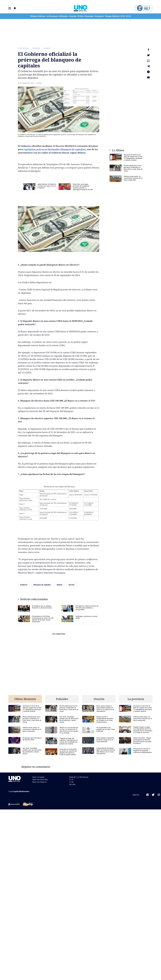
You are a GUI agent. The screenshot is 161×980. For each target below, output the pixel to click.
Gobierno (47, 48)
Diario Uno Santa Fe (40, 782)
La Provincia (52, 16)
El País (81, 16)
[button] (10, 8)
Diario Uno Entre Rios (40, 780)
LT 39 (123, 16)
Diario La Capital (38, 777)
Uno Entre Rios (23, 48)
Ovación (73, 16)
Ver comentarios (59, 634)
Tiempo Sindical (112, 16)
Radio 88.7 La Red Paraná (79, 777)
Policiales (63, 16)
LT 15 (129, 16)
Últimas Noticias (38, 16)
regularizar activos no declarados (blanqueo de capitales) (54, 149)
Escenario (99, 16)
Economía (89, 16)
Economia (36, 48)
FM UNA (72, 784)
